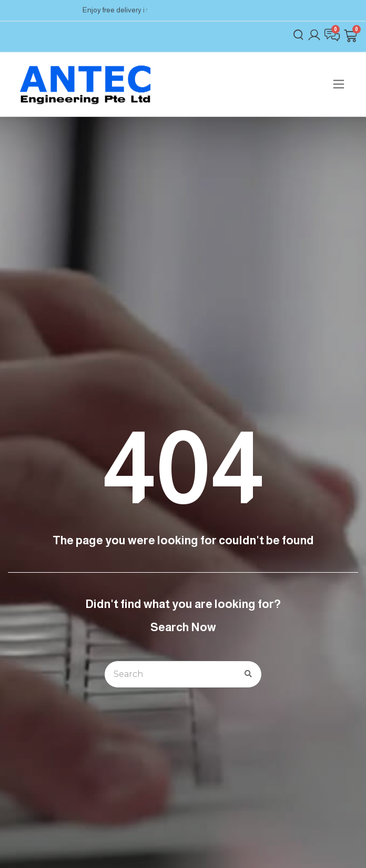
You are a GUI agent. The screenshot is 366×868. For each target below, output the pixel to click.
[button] (338, 80)
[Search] (248, 674)
